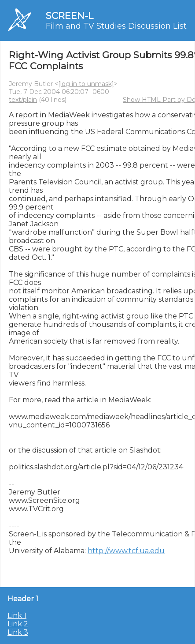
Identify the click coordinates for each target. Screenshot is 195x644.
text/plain (23, 100)
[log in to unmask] (86, 84)
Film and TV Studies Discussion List (116, 26)
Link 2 (18, 624)
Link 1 (17, 616)
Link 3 (18, 632)
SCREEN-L (70, 16)
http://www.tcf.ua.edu (126, 551)
